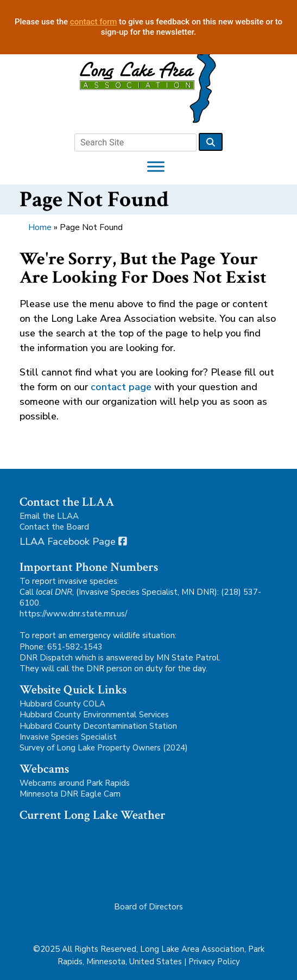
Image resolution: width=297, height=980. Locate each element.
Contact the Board (54, 527)
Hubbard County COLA (62, 704)
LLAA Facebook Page (73, 542)
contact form (94, 22)
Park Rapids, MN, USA (85, 856)
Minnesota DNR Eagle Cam (70, 794)
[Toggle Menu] (156, 166)
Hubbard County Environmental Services (94, 715)
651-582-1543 (75, 647)
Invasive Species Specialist (68, 737)
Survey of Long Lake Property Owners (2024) (104, 748)
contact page (121, 387)
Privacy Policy (214, 962)
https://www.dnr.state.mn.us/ (73, 614)
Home (40, 227)
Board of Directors (148, 907)
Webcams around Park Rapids (75, 783)
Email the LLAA (49, 516)
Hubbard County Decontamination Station (98, 726)
